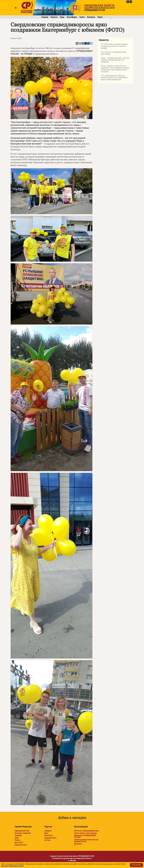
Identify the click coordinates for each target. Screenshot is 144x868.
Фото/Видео (72, 17)
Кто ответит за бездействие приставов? (112, 53)
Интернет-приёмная (23, 833)
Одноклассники (21, 845)
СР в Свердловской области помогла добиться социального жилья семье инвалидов (113, 78)
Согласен (136, 865)
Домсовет (78, 844)
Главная (45, 17)
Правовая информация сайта (12, 866)
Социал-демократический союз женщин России (86, 841)
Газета (82, 17)
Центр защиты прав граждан (85, 833)
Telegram (18, 835)
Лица (62, 17)
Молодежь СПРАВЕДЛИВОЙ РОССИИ (85, 836)
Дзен (17, 838)
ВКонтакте (19, 842)
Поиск (100, 17)
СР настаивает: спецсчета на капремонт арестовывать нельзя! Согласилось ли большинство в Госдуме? (114, 69)
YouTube (47, 840)
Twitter (17, 840)
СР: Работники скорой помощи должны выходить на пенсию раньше (113, 46)
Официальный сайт (22, 831)
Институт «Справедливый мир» (86, 831)
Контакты (91, 17)
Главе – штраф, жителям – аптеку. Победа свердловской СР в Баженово (114, 60)
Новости (54, 17)
